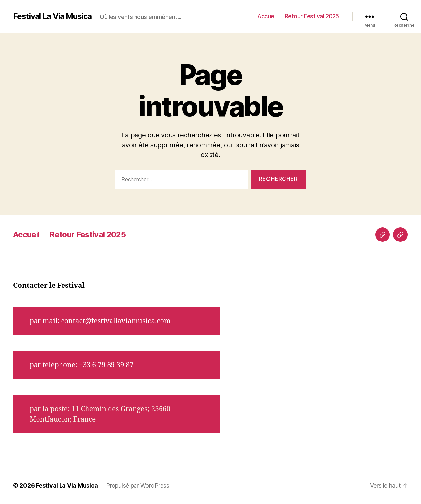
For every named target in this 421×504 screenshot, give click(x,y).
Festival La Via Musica (52, 16)
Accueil (267, 16)
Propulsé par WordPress (137, 485)
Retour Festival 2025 (312, 16)
